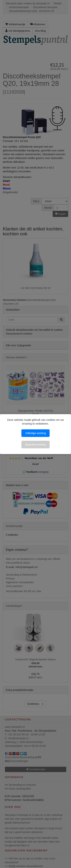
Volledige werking (35, 433)
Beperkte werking (35, 445)
